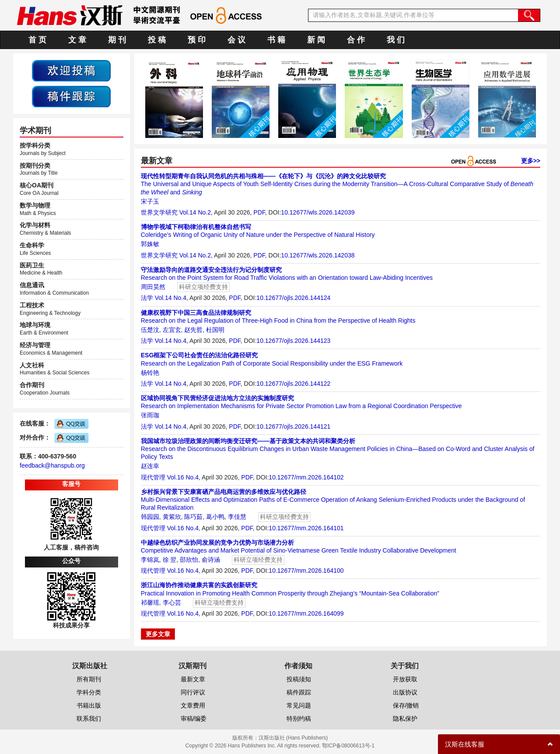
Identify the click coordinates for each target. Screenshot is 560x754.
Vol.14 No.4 (171, 298)
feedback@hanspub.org (52, 465)
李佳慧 (237, 517)
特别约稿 (299, 719)
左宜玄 (172, 330)
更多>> (531, 161)
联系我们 (89, 719)
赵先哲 (193, 330)
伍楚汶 (150, 330)
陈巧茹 (193, 517)
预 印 (197, 40)
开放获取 (405, 679)
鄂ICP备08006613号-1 (348, 746)
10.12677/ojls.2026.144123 (293, 341)
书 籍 (276, 40)
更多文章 (158, 634)
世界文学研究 (159, 212)
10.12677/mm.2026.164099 (306, 613)
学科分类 (89, 692)
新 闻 (316, 40)
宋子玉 (150, 201)
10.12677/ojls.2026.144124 (293, 298)
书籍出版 (89, 705)
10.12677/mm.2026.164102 (306, 477)
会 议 (236, 40)
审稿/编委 (194, 719)
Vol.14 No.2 (195, 212)
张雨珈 (150, 415)
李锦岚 (150, 560)
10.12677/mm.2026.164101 (306, 528)
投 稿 (157, 40)
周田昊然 (153, 287)
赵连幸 (150, 466)
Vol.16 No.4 (183, 477)
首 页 (37, 40)
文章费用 (193, 705)
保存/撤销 (406, 705)
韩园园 (150, 517)
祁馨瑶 (150, 602)
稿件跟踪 (299, 692)
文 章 (77, 40)
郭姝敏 (150, 244)
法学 (147, 298)
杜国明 (215, 330)
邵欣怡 (189, 560)
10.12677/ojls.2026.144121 (293, 426)
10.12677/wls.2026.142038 (318, 255)
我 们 (396, 40)
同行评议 (193, 692)
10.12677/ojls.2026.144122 (293, 384)
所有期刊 (89, 679)
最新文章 (193, 679)
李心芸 (172, 602)
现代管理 (153, 477)
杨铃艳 (150, 373)
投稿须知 (299, 679)
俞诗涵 (211, 560)
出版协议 (405, 692)
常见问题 (299, 705)
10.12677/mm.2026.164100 (306, 571)
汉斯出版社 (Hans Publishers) (293, 738)
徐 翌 (170, 560)
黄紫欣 (172, 517)
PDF (259, 212)
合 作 (356, 40)
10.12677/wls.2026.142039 (318, 212)
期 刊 (117, 40)
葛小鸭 (215, 517)
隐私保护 (405, 719)
